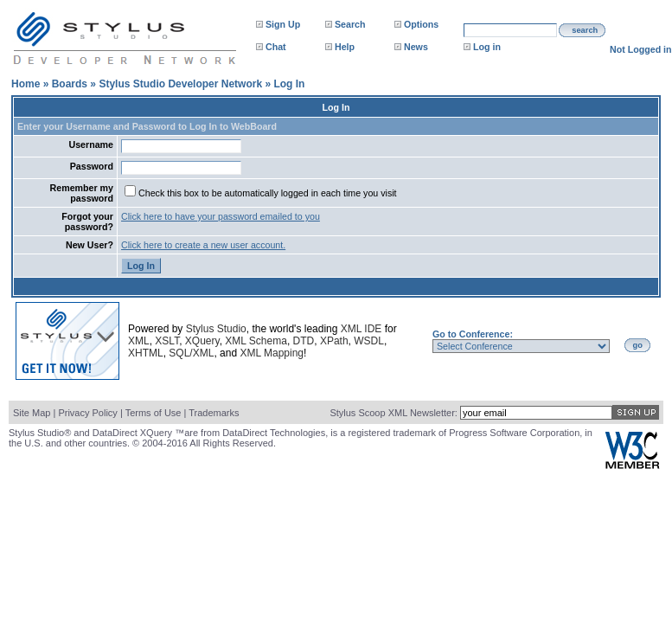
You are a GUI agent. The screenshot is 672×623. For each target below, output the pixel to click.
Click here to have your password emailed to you (221, 216)
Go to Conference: (473, 334)
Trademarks (214, 413)
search (585, 30)
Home (26, 84)
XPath (334, 341)
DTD (304, 341)
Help (345, 47)
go (638, 345)
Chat (276, 47)
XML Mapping (272, 353)
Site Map (32, 413)
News (416, 47)
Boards (70, 84)
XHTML (146, 353)
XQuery (202, 341)
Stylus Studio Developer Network (180, 84)
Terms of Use (154, 413)
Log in (487, 47)
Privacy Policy (87, 413)
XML (139, 341)
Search (350, 24)
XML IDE (362, 329)
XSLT (167, 341)
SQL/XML (191, 353)
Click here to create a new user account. (203, 245)
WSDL (369, 341)
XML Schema (256, 341)
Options (421, 24)
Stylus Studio (216, 329)
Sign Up (283, 24)
